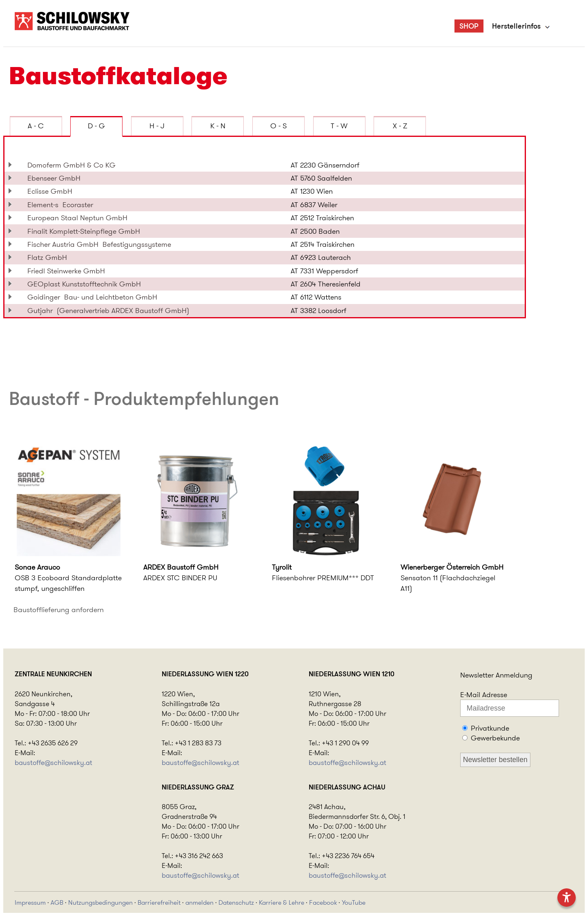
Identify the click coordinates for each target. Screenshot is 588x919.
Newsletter (477, 675)
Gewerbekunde (495, 738)
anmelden (199, 902)
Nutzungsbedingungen (100, 902)
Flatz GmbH (49, 257)
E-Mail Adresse (484, 695)
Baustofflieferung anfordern (59, 610)
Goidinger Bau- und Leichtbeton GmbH (92, 297)
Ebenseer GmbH (56, 178)
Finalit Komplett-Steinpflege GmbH (86, 231)
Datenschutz (236, 902)
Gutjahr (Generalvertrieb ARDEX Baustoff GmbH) (108, 311)
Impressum (30, 902)
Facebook (323, 902)
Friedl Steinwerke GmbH (68, 271)
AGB (57, 902)
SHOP (469, 26)
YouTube (354, 902)
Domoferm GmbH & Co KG (73, 165)
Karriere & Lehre (282, 902)
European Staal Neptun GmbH (79, 218)
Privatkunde (490, 728)
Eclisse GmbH (52, 191)
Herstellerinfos (516, 26)
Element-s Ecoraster (60, 205)
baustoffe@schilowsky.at (53, 762)
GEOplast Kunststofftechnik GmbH (86, 284)
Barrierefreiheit (159, 902)
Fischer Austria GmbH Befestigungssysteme (99, 244)
